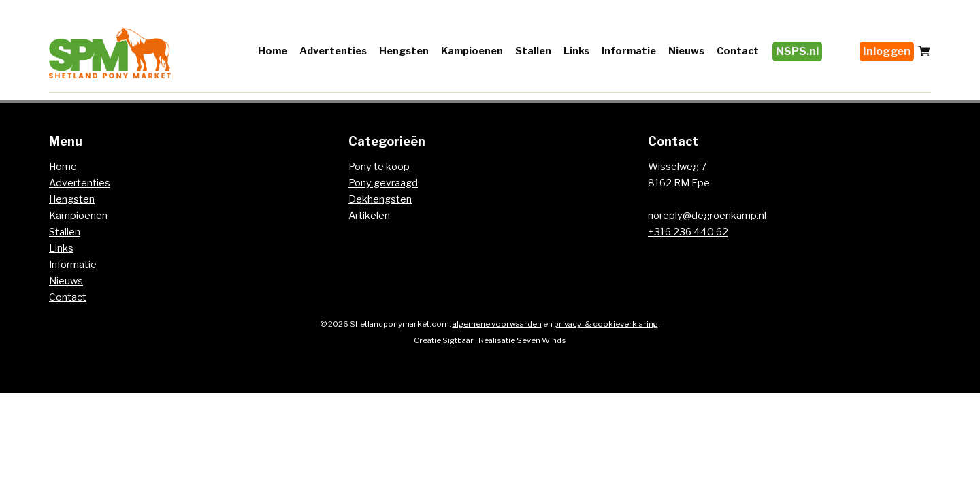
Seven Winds (541, 340)
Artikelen (369, 216)
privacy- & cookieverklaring (606, 324)
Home (273, 51)
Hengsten (404, 51)
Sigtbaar (458, 340)
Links (576, 51)
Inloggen (887, 51)
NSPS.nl (797, 51)
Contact (738, 51)
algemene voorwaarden (497, 324)
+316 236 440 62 (688, 232)
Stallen (533, 51)
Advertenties (333, 51)
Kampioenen (472, 51)
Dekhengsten (380, 199)
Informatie (629, 51)
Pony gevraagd (383, 183)
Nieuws (686, 51)
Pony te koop (379, 167)
